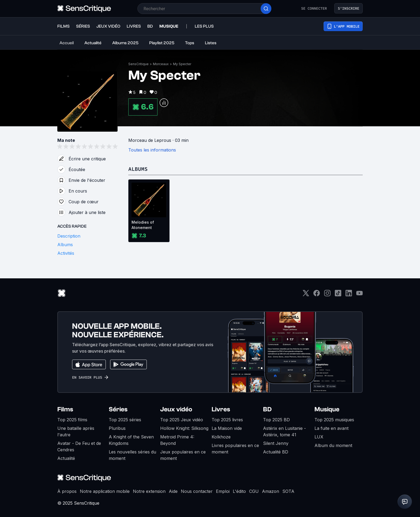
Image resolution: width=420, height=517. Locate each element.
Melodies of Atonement (143, 225)
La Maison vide (227, 428)
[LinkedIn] (349, 295)
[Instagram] (327, 295)
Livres (221, 409)
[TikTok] (338, 295)
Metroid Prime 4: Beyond (177, 440)
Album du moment (333, 445)
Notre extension (149, 491)
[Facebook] (317, 295)
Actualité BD (276, 452)
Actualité (66, 458)
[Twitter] (306, 295)
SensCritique (138, 64)
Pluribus (117, 428)
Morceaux (161, 64)
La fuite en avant (331, 428)
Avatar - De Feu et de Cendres (79, 446)
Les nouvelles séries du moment (132, 455)
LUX (319, 437)
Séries (118, 409)
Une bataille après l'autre (76, 431)
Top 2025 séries (125, 420)
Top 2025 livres (227, 420)
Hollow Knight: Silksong (184, 428)
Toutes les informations (152, 150)
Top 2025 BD (276, 420)
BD (267, 409)
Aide (173, 491)
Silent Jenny (276, 443)
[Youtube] (359, 295)
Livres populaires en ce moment (235, 449)
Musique (327, 409)
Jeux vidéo (176, 409)
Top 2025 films (72, 420)
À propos (67, 491)
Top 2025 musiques (334, 420)
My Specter (182, 64)
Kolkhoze (221, 437)
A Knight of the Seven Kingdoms (131, 440)
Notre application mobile (105, 491)
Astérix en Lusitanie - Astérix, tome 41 (284, 431)
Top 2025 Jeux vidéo (182, 420)
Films (65, 409)
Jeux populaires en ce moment (183, 455)
